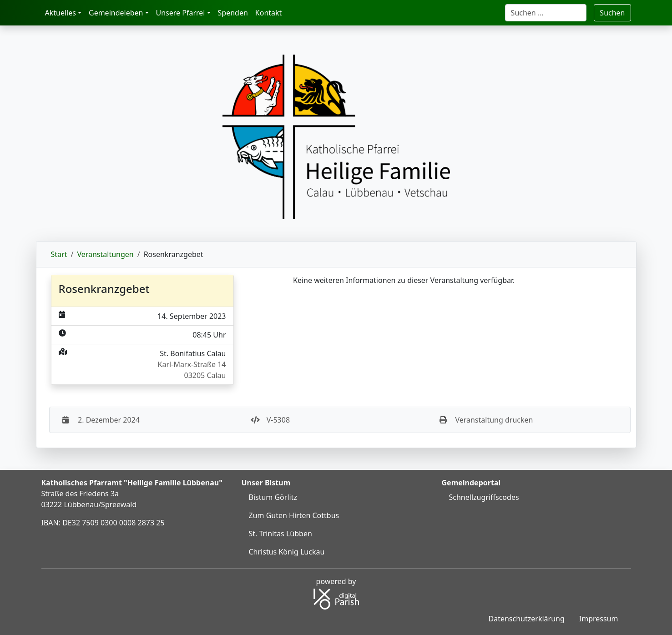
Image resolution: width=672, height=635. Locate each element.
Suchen (612, 13)
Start (59, 254)
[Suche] (546, 13)
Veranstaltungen (105, 254)
